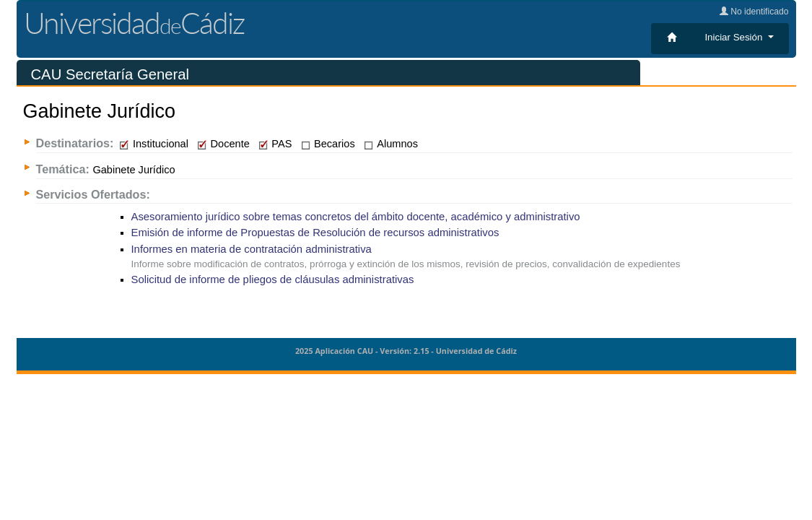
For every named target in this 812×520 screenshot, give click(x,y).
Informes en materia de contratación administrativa (252, 249)
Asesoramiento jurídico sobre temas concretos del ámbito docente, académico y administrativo (356, 217)
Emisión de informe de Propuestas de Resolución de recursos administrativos (315, 233)
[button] (739, 38)
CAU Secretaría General (110, 74)
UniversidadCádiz (134, 23)
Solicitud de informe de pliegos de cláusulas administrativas (273, 279)
